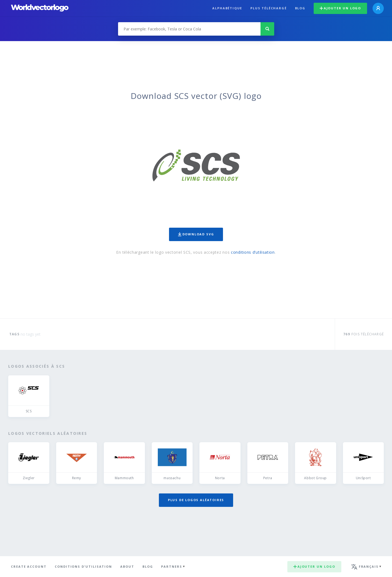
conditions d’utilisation (253, 252)
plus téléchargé (268, 8)
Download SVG (196, 234)
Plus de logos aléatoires (196, 500)
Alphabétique (227, 8)
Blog (300, 8)
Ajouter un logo (340, 8)
